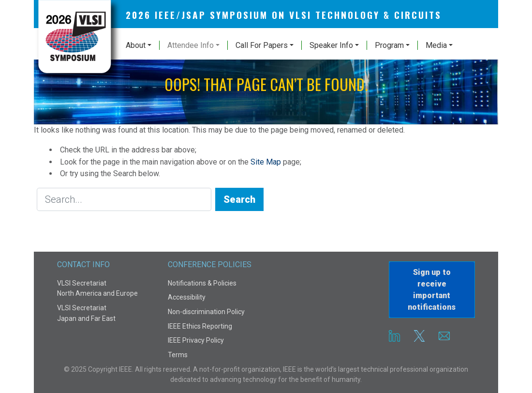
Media (436, 45)
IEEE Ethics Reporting (200, 326)
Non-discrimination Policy (206, 312)
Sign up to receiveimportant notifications (432, 290)
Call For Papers (262, 45)
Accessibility (187, 297)
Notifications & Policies (202, 283)
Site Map (266, 162)
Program (389, 45)
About (136, 45)
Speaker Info (331, 45)
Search (239, 199)
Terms (178, 355)
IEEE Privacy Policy (196, 340)
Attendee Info (191, 45)
